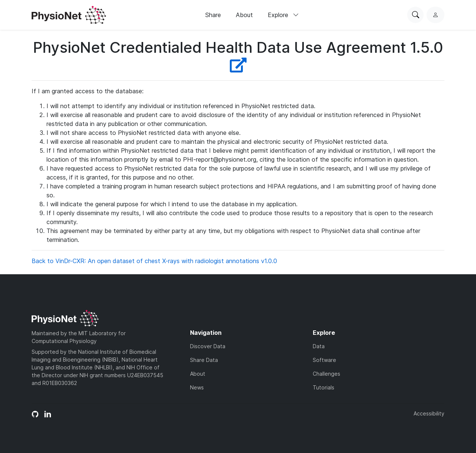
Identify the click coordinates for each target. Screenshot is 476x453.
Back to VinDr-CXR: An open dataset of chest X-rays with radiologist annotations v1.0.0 (154, 261)
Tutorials (324, 387)
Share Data (204, 360)
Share (213, 15)
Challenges (327, 374)
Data (319, 346)
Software (324, 360)
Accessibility (429, 413)
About (244, 15)
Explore (283, 15)
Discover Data (208, 346)
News (197, 387)
